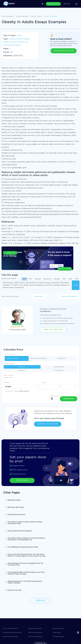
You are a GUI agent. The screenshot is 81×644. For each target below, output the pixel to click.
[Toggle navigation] (76, 4)
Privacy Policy (32, 606)
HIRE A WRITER (53, 4)
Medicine (7, 42)
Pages (44, 382)
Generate (10, 261)
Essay (19, 35)
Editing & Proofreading (38, 359)
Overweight (8, 45)
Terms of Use (8, 606)
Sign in (67, 4)
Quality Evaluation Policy (12, 618)
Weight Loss (23, 42)
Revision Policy (33, 610)
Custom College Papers (36, 583)
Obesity (12, 39)
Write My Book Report (36, 579)
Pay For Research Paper (12, 575)
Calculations (62, 359)
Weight (26, 39)
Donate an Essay (9, 602)
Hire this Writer (53, 330)
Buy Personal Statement (12, 583)
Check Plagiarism (65, 260)
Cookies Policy (8, 610)
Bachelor (22, 370)
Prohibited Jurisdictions (12, 623)
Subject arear (8, 378)
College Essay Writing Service (14, 579)
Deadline (7, 382)
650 (12, 52)
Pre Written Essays (60, 583)
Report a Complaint (10, 614)
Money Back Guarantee (36, 614)
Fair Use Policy (33, 618)
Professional (59, 370)
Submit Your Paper (48, 423)
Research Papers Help (36, 575)
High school (22, 367)
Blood (14, 42)
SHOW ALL (39, 590)
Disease (17, 45)
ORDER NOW (22, 480)
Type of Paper (8, 375)
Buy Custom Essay (60, 575)
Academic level (9, 364)
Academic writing (12, 359)
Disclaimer (31, 602)
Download (39, 296)
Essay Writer (57, 579)
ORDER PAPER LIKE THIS (64, 51)
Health (19, 39)
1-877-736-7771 (9, 638)
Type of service (10, 354)
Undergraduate (59, 367)
